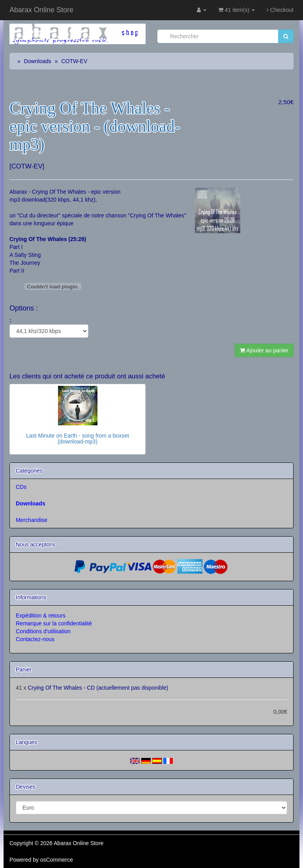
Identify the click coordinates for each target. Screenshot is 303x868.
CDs (21, 487)
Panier (24, 670)
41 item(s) (237, 10)
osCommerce (57, 860)
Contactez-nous (35, 639)
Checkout (280, 10)
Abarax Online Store (41, 10)
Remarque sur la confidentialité (54, 623)
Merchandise (32, 520)
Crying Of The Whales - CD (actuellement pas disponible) (98, 688)
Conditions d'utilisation (43, 631)
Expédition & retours (41, 615)
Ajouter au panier (264, 350)
